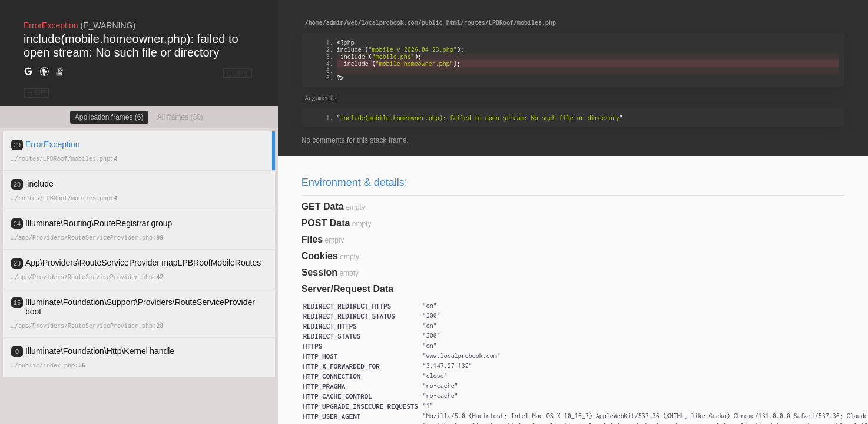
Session (319, 272)
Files (312, 239)
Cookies (320, 256)
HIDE (37, 93)
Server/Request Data (348, 289)
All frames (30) (180, 117)
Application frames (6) (109, 117)
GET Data (323, 206)
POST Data (326, 223)
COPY (237, 73)
